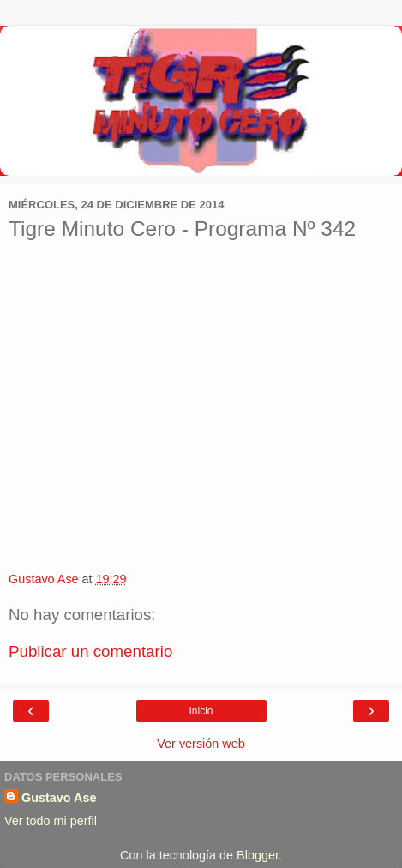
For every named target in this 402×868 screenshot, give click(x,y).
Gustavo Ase (59, 798)
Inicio (201, 711)
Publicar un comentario (90, 651)
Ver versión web (201, 744)
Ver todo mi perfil (51, 821)
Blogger (258, 855)
